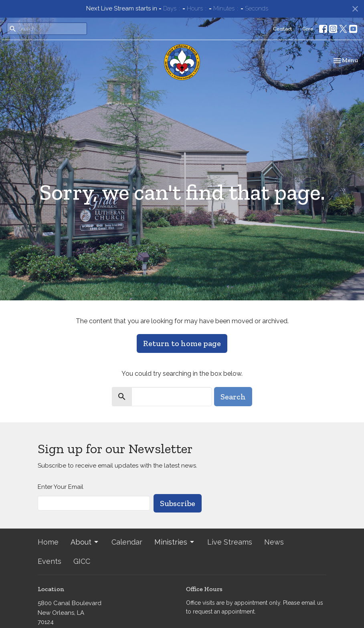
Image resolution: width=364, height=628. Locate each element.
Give (308, 29)
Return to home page (182, 343)
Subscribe (178, 503)
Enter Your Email (61, 487)
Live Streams (230, 542)
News (274, 542)
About (85, 542)
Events (50, 561)
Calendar (127, 542)
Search (233, 397)
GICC (82, 561)
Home (48, 542)
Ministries (175, 542)
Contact (283, 29)
